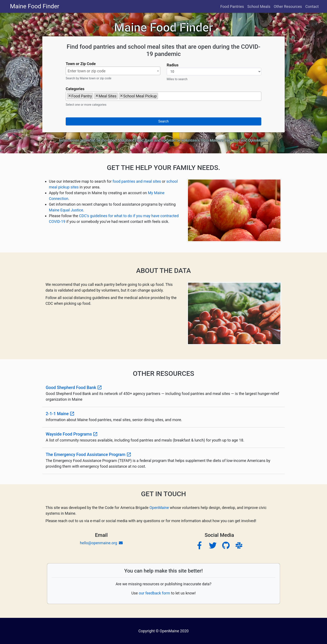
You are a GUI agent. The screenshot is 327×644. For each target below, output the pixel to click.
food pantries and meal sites (137, 181)
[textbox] (113, 71)
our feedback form (155, 593)
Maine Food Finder (35, 6)
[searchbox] (161, 96)
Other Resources (288, 6)
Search (163, 121)
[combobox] (113, 71)
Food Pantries (232, 6)
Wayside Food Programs (72, 434)
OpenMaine (258, 140)
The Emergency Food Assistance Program (89, 455)
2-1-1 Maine (60, 414)
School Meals (259, 6)
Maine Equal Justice (66, 210)
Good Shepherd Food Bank (130, 140)
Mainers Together (225, 140)
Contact (312, 6)
